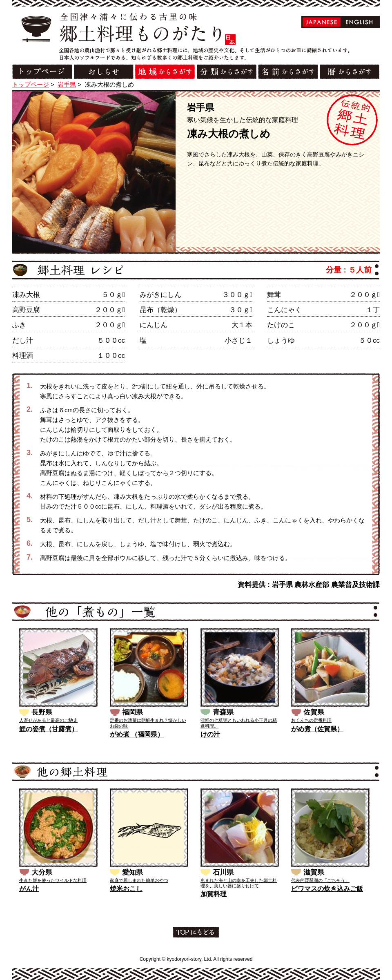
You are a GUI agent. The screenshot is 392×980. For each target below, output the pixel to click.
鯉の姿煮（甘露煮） (49, 729)
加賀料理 (214, 894)
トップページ (31, 84)
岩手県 (67, 84)
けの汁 (210, 734)
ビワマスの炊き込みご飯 (327, 889)
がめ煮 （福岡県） (137, 734)
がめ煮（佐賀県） (317, 729)
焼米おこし (126, 889)
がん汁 (29, 889)
